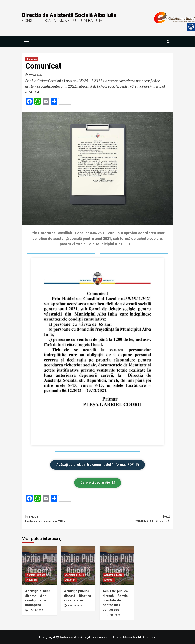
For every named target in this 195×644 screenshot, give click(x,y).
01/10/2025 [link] (114, 615)
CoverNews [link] (123, 637)
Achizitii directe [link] (36, 575)
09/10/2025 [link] (75, 606)
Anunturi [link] (32, 59)
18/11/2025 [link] (36, 610)
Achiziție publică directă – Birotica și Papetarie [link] (78, 596)
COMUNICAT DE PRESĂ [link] (134, 519)
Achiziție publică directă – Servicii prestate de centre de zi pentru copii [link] (116, 600)
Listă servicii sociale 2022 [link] (61, 519)
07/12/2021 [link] (36, 75)
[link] (26, 41)
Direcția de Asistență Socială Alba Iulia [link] (69, 15)
